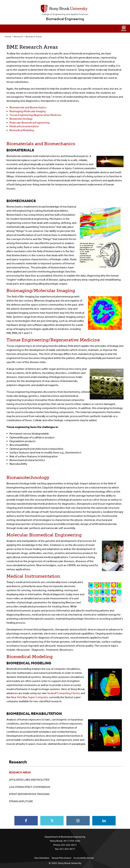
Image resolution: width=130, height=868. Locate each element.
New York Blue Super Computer (29, 697)
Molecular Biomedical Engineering (30, 123)
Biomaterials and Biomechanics (28, 107)
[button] (65, 29)
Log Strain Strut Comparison (30, 787)
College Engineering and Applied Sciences (65, 14)
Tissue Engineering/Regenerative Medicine (35, 115)
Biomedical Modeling (22, 130)
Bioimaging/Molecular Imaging (28, 111)
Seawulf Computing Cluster (63, 693)
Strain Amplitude (21, 801)
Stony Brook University (70, 863)
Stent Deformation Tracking (29, 794)
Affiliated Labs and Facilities (29, 780)
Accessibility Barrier (84, 858)
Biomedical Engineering (65, 19)
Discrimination (42, 858)
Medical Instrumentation (24, 126)
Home (8, 37)
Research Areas (34, 37)
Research (18, 37)
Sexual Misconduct (61, 858)
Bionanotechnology (21, 119)
